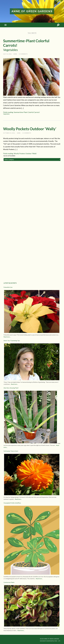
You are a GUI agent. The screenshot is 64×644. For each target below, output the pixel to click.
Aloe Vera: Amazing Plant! (11, 388)
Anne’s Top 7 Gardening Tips (12, 341)
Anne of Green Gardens (32, 11)
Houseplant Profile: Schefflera (12, 503)
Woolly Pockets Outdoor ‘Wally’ (30, 129)
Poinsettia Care (8, 287)
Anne (15, 54)
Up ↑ (60, 641)
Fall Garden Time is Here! (11, 451)
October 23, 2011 (9, 133)
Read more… (7, 337)
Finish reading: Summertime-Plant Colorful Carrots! (32, 113)
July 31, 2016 (7, 54)
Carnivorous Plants (9, 582)
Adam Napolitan (52, 641)
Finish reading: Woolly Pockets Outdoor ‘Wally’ (20, 153)
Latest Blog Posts (10, 283)
